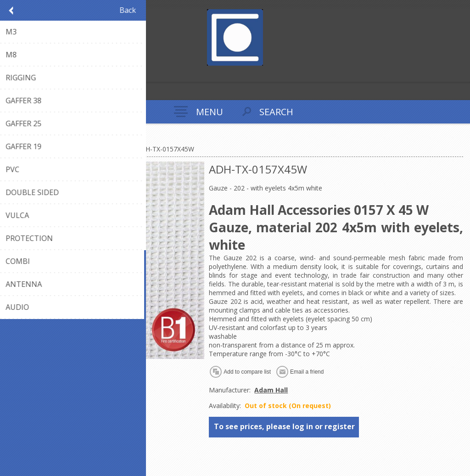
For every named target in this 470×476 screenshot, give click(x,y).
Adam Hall (271, 390)
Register (9, 74)
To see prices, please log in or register (284, 426)
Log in (27, 74)
